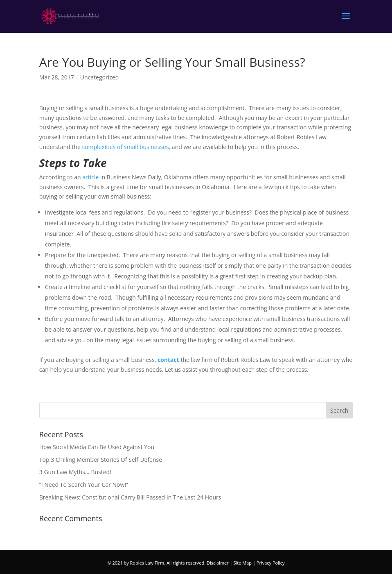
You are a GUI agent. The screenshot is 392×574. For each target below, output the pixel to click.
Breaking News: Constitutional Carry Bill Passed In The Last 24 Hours (130, 497)
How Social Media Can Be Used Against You (97, 447)
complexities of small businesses (125, 147)
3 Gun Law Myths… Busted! (75, 472)
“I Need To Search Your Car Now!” (84, 485)
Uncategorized (99, 77)
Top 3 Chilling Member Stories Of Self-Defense (101, 460)
